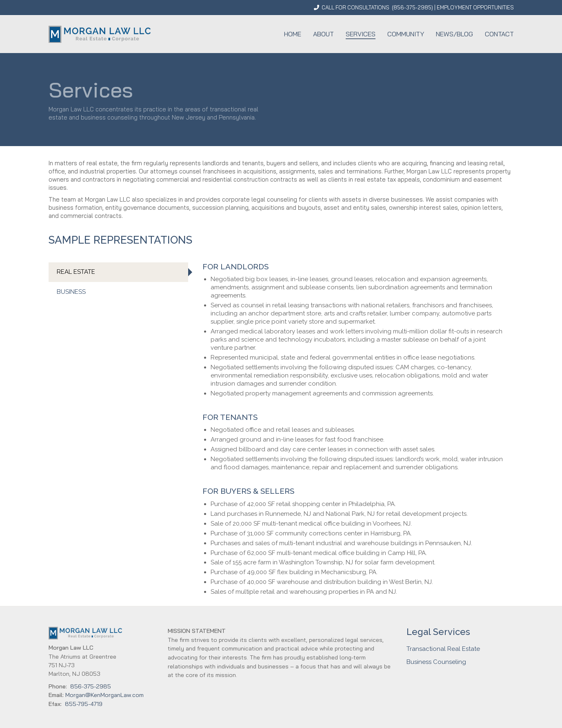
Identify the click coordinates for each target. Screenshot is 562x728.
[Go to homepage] (100, 34)
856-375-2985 (412, 7)
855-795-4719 (84, 704)
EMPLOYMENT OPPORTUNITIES (475, 7)
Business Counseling (436, 662)
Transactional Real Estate (443, 649)
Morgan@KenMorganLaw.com (104, 695)
